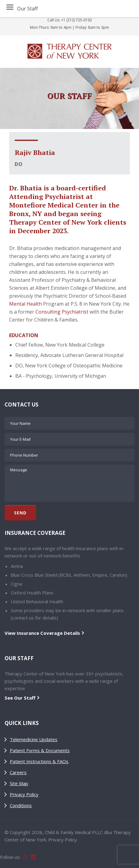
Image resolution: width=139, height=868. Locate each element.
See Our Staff (20, 698)
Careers (18, 772)
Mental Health (26, 304)
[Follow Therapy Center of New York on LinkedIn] (34, 856)
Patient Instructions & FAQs (39, 761)
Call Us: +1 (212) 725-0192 (70, 20)
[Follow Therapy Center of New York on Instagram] (26, 856)
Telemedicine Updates (34, 739)
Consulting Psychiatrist (62, 312)
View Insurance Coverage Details (42, 633)
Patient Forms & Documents (40, 750)
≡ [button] (10, 8)
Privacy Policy (24, 794)
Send (20, 513)
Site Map (19, 783)
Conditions (21, 805)
